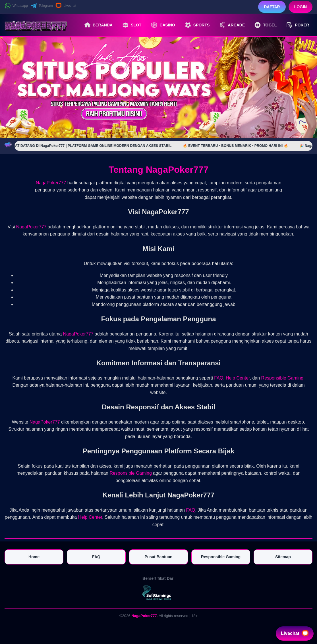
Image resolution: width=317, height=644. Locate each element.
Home (34, 557)
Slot (132, 25)
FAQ (219, 378)
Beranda (98, 25)
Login (301, 7)
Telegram (42, 6)
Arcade (232, 25)
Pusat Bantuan (158, 557)
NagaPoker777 (51, 183)
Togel (266, 25)
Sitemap (283, 557)
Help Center (238, 378)
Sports (197, 25)
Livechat (66, 6)
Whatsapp (16, 6)
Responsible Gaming (282, 378)
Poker (298, 25)
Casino (163, 25)
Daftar (272, 7)
